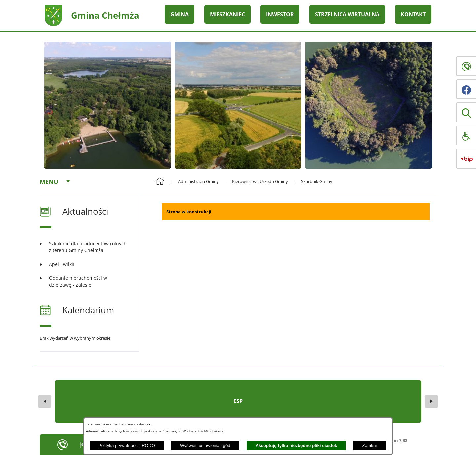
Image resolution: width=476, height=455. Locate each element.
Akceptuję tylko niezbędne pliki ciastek (296, 446)
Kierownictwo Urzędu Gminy (260, 181)
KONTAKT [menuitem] (413, 14)
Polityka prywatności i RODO (127, 446)
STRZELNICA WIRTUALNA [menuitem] (347, 14)
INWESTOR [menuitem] (280, 14)
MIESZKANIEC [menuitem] (227, 14)
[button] (466, 112)
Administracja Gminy (198, 181)
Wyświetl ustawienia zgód (205, 446)
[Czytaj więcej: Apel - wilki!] (85, 264)
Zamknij (370, 446)
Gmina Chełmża (105, 15)
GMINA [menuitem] (179, 14)
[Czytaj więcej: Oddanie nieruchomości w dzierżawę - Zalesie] (85, 281)
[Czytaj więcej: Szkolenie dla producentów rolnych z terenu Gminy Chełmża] (85, 247)
